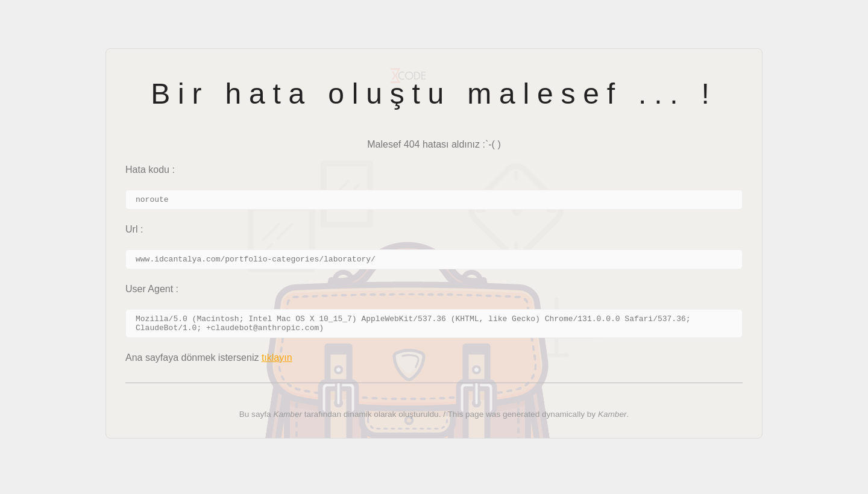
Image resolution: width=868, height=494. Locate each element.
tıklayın (277, 365)
